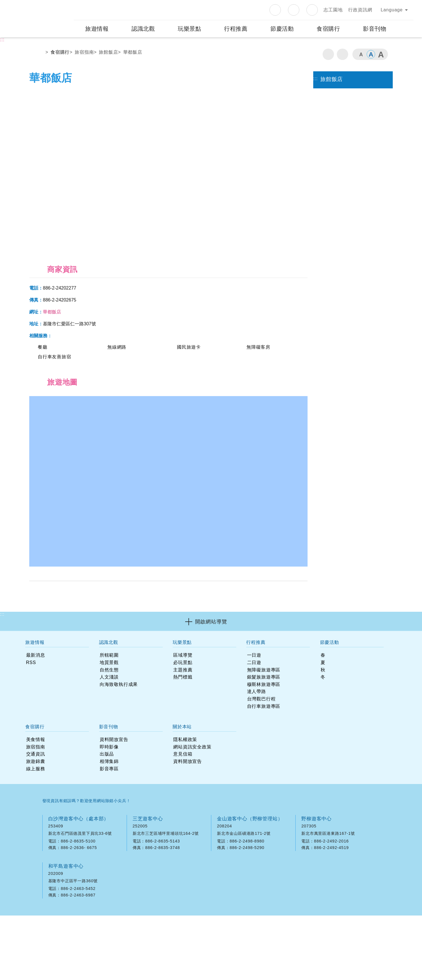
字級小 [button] (361, 78)
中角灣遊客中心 (235, 864)
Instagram (294, 33)
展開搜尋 (406, 52)
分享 (342, 78)
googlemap (116, 831)
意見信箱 (255, 916)
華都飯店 (133, 75)
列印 (328, 78)
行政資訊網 (360, 33)
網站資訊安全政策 (226, 916)
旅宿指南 (84, 75)
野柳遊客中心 (316, 816)
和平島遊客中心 (66, 864)
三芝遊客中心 (148, 816)
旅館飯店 (108, 75)
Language (392, 33)
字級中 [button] (371, 78)
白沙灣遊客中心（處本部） (79, 816)
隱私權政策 (195, 916)
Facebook (275, 33)
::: (69, 27)
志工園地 (333, 33)
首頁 (39, 77)
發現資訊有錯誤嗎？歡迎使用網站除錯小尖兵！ (86, 798)
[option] (168, 191)
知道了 (365, 12)
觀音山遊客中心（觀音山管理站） (171, 864)
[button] (211, 772)
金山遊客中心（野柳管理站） (250, 816)
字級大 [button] (381, 78)
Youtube (312, 33)
